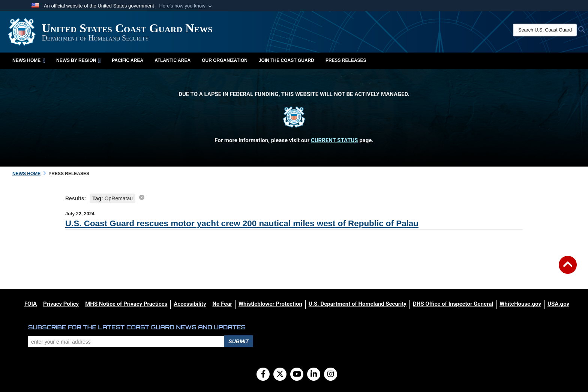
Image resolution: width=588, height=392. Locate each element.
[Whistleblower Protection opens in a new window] (270, 304)
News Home (29, 60)
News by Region (78, 60)
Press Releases (346, 60)
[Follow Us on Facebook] (263, 375)
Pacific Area (127, 60)
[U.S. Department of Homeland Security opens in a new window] (358, 304)
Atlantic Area (172, 60)
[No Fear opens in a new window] (222, 304)
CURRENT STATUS (334, 140)
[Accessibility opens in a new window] (190, 304)
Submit (238, 341)
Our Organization (225, 60)
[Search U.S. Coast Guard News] (545, 30)
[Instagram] (331, 375)
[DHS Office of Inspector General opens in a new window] (453, 304)
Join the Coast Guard (286, 60)
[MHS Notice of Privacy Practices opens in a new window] (126, 304)
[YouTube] (297, 375)
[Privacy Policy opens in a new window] (61, 304)
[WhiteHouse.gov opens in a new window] (520, 304)
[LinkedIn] (314, 375)
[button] (186, 6)
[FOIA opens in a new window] (31, 304)
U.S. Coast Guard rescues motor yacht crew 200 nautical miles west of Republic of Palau (242, 223)
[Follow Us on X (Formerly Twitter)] (280, 375)
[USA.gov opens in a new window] (558, 304)
